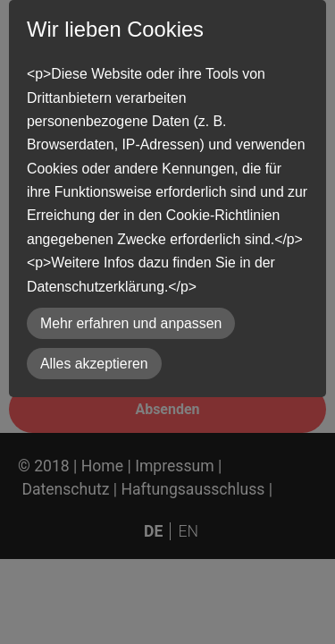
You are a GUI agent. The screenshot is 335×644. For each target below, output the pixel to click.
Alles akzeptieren (94, 364)
